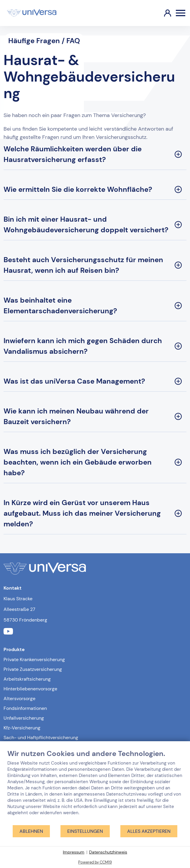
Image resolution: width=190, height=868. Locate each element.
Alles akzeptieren (149, 831)
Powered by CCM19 (95, 862)
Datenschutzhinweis (108, 852)
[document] (95, 787)
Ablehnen (31, 831)
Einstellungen (85, 831)
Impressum (74, 852)
